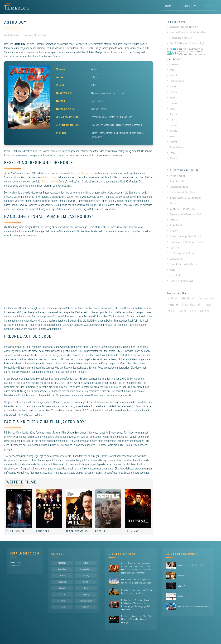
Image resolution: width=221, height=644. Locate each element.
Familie (173, 304)
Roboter (182, 311)
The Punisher (16, 531)
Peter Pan (173, 248)
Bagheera (173, 220)
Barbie (171, 203)
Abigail (171, 270)
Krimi (171, 120)
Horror (171, 109)
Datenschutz (16, 562)
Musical (172, 125)
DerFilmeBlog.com (25, 554)
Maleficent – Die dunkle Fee (181, 209)
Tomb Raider (174, 275)
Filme (171, 98)
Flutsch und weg (50, 182)
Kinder (171, 311)
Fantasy (172, 92)
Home (169, 6)
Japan (208, 305)
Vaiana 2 (172, 231)
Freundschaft (192, 304)
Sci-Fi (193, 311)
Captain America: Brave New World (184, 214)
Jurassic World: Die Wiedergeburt (184, 198)
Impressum (15, 565)
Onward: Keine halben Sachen (182, 264)
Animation (106, 93)
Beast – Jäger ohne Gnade (181, 253)
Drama (171, 87)
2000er (172, 298)
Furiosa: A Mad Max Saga (180, 281)
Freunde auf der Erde (182, 38)
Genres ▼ (189, 6)
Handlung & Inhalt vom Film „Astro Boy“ (188, 32)
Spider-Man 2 (174, 225)
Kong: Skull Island (176, 181)
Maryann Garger (80, 173)
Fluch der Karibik (176, 176)
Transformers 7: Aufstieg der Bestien (185, 242)
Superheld (205, 311)
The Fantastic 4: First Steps (181, 192)
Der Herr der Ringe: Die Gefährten (184, 237)
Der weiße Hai (175, 259)
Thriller (171, 153)
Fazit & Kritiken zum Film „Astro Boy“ (187, 43)
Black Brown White (79, 531)
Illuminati (132, 531)
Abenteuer (96, 93)
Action (171, 70)
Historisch (173, 103)
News (209, 6)
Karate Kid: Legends (177, 187)
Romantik (173, 142)
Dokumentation (175, 81)
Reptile (101, 531)
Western (172, 158)
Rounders (43, 531)
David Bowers (50, 177)
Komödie (172, 114)
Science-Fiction (119, 93)
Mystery (172, 131)
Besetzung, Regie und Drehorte (184, 27)
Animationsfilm (206, 299)
